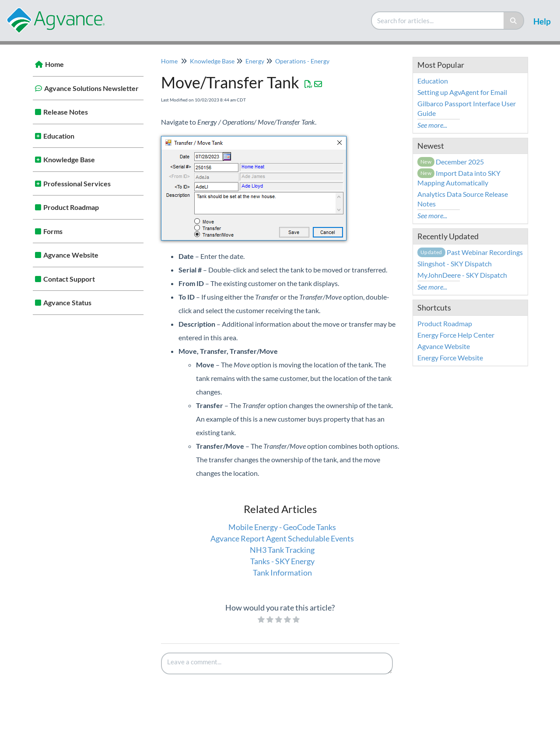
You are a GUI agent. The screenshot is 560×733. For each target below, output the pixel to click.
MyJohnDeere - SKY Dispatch (462, 275)
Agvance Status (67, 302)
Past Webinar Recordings (470, 252)
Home (54, 64)
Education (59, 136)
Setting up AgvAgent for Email (462, 92)
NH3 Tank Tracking (282, 550)
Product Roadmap (71, 207)
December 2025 (451, 162)
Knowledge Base (69, 159)
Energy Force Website (450, 358)
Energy (255, 61)
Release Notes (66, 112)
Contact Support (69, 279)
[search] (438, 21)
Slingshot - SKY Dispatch (455, 264)
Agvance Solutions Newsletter (91, 88)
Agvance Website (71, 255)
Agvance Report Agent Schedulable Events (282, 538)
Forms (53, 231)
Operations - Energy (302, 61)
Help (542, 21)
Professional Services (77, 183)
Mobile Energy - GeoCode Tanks (282, 527)
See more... (432, 125)
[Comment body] (277, 663)
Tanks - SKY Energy (282, 561)
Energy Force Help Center (456, 335)
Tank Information (282, 572)
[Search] (514, 21)
